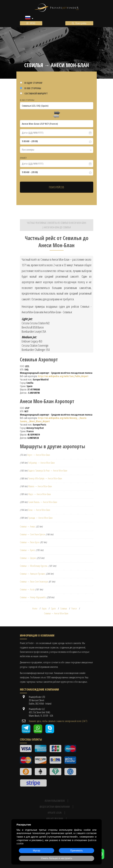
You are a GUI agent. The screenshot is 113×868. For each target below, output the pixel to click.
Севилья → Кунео (28, 550)
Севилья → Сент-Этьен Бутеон (32, 534)
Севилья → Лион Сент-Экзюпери (34, 582)
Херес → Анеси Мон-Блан (39, 455)
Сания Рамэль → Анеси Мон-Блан (43, 502)
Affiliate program (55, 819)
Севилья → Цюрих (28, 558)
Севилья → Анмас (28, 526)
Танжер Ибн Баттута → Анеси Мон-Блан (45, 478)
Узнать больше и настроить (56, 858)
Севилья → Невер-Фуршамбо (33, 597)
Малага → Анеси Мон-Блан (40, 486)
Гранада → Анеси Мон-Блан (40, 518)
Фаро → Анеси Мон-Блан (40, 494)
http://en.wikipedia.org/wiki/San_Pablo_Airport (63, 376)
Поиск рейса (81, 23)
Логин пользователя (55, 801)
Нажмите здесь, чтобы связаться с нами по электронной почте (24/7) (58, 721)
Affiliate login (55, 813)
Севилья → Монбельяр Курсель (34, 566)
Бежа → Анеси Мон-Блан (39, 510)
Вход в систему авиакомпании (55, 807)
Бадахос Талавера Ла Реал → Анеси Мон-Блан (48, 471)
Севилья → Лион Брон (30, 542)
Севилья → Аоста (27, 589)
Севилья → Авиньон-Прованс (33, 574)
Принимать (76, 851)
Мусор (36, 851)
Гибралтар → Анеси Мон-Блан (41, 463)
